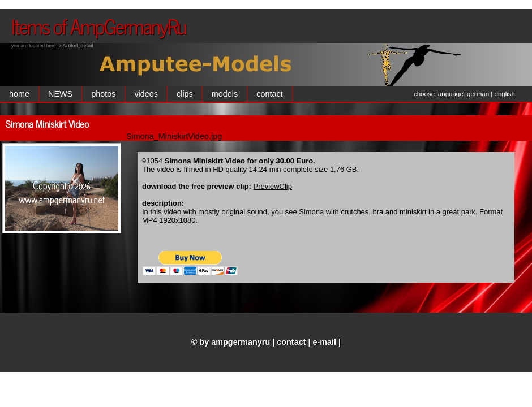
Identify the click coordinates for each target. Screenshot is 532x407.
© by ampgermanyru (231, 342)
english (505, 94)
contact (269, 94)
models (225, 94)
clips (185, 94)
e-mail (325, 342)
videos (146, 94)
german (478, 94)
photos (103, 94)
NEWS (60, 94)
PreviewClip (273, 186)
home (19, 94)
